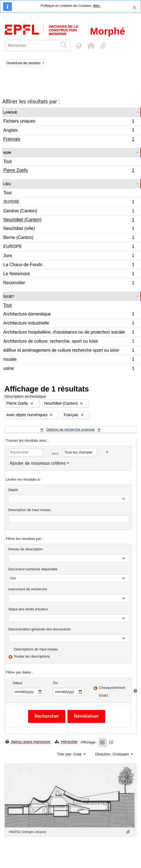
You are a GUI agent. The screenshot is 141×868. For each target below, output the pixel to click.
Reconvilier (69, 283)
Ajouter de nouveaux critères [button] (38, 463)
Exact (103, 695)
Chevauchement (112, 688)
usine (69, 369)
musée (69, 360)
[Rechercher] (31, 45)
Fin (56, 683)
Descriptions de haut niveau (36, 649)
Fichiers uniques (69, 122)
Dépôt (13, 490)
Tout (7, 161)
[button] (91, 46)
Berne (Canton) (69, 238)
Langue (10, 112)
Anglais (69, 131)
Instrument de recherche (28, 589)
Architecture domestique (69, 315)
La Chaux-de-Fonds (69, 265)
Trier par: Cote (70, 754)
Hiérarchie (66, 742)
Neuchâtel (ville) (69, 229)
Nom (7, 152)
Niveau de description (25, 549)
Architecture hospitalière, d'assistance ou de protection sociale (69, 333)
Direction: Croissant (112, 754)
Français (69, 140)
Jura (69, 256)
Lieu (7, 184)
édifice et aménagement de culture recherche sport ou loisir (69, 351)
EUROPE (69, 247)
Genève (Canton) (69, 212)
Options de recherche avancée (70, 429)
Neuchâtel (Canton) (69, 220)
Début (17, 683)
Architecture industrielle (69, 324)
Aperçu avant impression (28, 742)
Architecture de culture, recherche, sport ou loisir (69, 342)
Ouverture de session (24, 63)
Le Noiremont (69, 274)
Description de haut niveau (29, 510)
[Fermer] (135, 8)
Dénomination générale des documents (39, 629)
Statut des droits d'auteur (28, 609)
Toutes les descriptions (32, 656)
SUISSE (69, 203)
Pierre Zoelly (69, 171)
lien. (97, 6)
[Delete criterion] (107, 452)
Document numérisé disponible (33, 569)
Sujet (9, 296)
